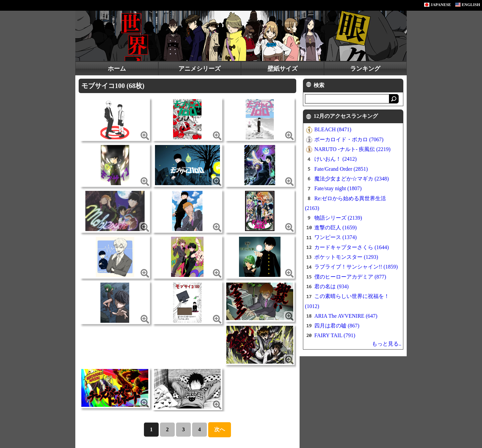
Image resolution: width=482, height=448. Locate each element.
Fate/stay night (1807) (338, 188)
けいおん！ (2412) (336, 159)
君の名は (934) (332, 286)
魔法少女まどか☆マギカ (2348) (352, 179)
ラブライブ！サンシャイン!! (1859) (356, 267)
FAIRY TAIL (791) (335, 335)
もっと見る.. (387, 344)
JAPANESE (437, 5)
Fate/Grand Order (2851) (341, 169)
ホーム (117, 69)
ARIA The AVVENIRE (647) (346, 316)
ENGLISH (468, 5)
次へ (220, 429)
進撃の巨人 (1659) (336, 228)
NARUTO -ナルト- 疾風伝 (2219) (352, 149)
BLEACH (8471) (333, 129)
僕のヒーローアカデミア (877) (350, 277)
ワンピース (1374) (336, 237)
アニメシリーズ (199, 69)
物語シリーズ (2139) (338, 218)
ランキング (365, 69)
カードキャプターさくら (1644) (352, 247)
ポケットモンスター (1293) (346, 257)
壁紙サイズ (283, 69)
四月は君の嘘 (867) (337, 326)
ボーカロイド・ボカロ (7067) (349, 139)
